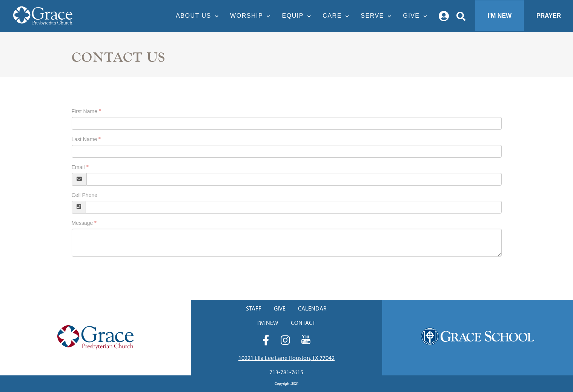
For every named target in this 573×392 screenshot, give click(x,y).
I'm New (500, 16)
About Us (199, 16)
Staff (254, 308)
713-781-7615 (286, 372)
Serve (378, 16)
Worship (252, 16)
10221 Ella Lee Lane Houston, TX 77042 (286, 358)
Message (82, 223)
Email (78, 167)
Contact (303, 323)
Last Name (84, 139)
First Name (84, 111)
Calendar (312, 308)
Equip (299, 16)
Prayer (549, 16)
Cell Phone (85, 195)
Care (338, 16)
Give (417, 16)
